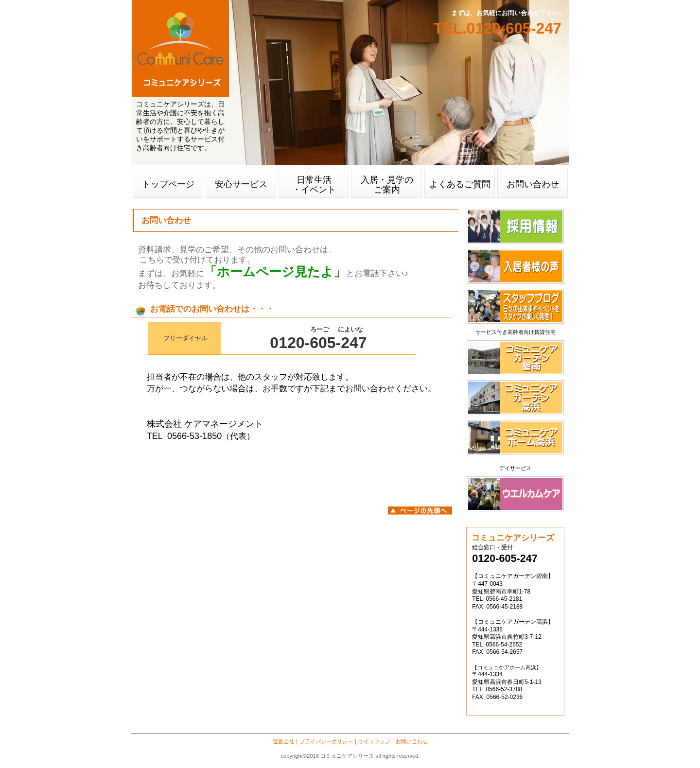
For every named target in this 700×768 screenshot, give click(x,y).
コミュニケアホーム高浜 (515, 437)
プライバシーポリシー (326, 741)
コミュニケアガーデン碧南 (515, 358)
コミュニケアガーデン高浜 (515, 398)
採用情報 (515, 227)
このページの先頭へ (420, 511)
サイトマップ (374, 741)
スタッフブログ (515, 306)
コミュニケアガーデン (180, 49)
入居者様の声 (515, 266)
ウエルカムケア (515, 494)
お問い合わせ (412, 741)
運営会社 (283, 741)
